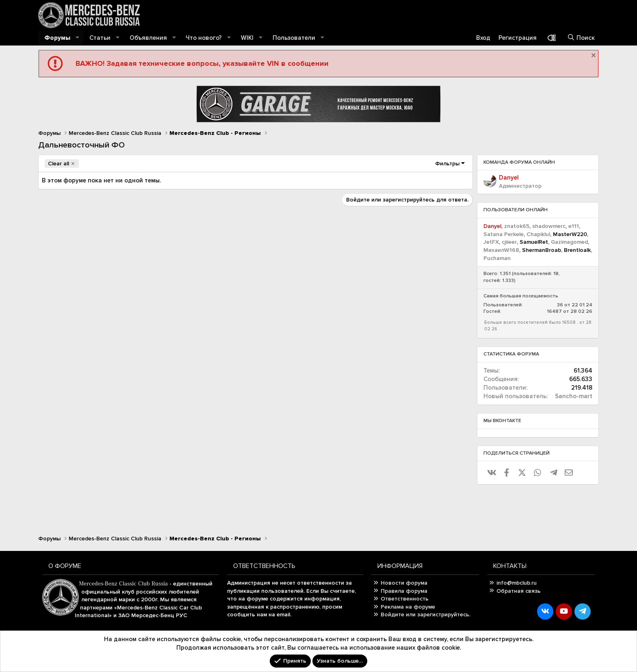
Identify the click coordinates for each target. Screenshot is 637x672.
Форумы (57, 38)
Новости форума (404, 583)
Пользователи (294, 38)
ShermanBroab (542, 250)
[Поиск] (581, 38)
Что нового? (204, 38)
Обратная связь (519, 591)
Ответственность (405, 599)
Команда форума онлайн (519, 162)
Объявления (148, 38)
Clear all (58, 164)
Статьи (100, 38)
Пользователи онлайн (516, 210)
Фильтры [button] (447, 164)
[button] (78, 38)
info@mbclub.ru (517, 583)
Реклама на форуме (408, 607)
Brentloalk (577, 250)
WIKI (247, 38)
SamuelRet (534, 242)
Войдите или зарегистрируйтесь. (426, 615)
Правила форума (404, 591)
